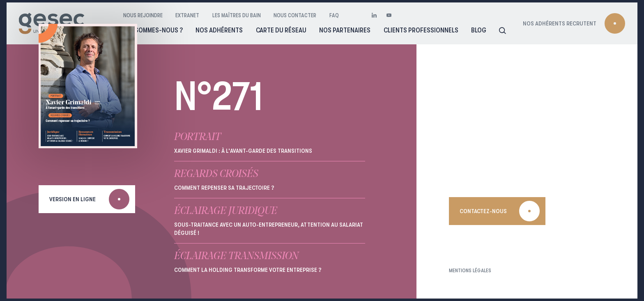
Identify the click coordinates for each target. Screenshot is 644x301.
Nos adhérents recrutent (560, 23)
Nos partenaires (345, 30)
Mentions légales (470, 270)
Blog (479, 30)
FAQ (334, 15)
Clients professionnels (421, 30)
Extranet (187, 15)
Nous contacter (295, 15)
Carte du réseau (281, 30)
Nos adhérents (219, 30)
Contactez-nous (483, 211)
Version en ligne (72, 199)
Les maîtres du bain (237, 15)
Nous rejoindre (143, 15)
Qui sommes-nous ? (153, 30)
